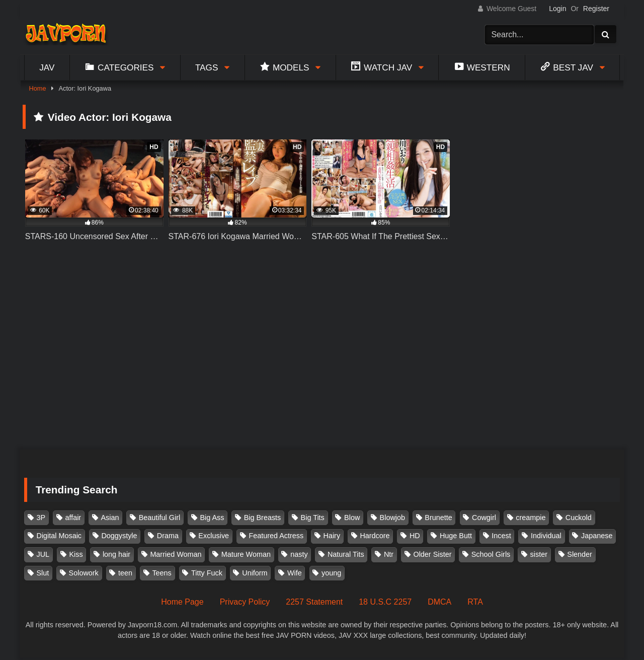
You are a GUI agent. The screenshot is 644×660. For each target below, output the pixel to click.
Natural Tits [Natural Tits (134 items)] (346, 554)
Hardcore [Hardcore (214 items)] (375, 536)
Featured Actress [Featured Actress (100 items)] (276, 536)
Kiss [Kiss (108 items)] (76, 554)
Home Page (182, 602)
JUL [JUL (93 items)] (43, 554)
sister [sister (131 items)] (539, 554)
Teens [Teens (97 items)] (162, 573)
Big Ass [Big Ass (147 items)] (212, 518)
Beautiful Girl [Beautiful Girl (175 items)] (159, 518)
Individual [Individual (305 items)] (546, 536)
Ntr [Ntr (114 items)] (389, 554)
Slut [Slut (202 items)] (43, 573)
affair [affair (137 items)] (73, 518)
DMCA (439, 602)
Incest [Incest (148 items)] (501, 536)
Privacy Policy (245, 602)
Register (596, 9)
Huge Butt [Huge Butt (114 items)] (456, 536)
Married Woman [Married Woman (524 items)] (176, 554)
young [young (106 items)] (331, 573)
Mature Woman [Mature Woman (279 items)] (246, 554)
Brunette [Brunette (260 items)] (438, 518)
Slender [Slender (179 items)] (580, 554)
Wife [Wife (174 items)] (295, 573)
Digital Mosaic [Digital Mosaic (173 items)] (59, 536)
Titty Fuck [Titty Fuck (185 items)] (207, 573)
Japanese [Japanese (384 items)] (597, 536)
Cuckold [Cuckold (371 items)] (579, 518)
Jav (47, 67)
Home (37, 88)
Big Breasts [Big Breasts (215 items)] (263, 518)
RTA (475, 602)
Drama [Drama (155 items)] (168, 536)
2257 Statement (314, 602)
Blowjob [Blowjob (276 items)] (392, 518)
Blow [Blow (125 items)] (352, 518)
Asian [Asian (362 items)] (110, 518)
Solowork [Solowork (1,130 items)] (84, 573)
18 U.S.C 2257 (385, 602)
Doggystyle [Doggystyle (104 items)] (119, 536)
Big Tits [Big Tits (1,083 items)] (313, 518)
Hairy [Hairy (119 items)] (332, 536)
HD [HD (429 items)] (415, 536)
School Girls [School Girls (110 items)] (491, 554)
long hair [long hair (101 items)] (116, 554)
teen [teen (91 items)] (125, 573)
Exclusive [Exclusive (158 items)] (214, 536)
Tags (207, 67)
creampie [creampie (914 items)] (531, 518)
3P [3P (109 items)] (41, 518)
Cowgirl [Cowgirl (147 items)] (484, 518)
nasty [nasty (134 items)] (299, 554)
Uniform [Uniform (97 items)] (255, 573)
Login (557, 9)
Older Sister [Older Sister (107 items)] (432, 554)
